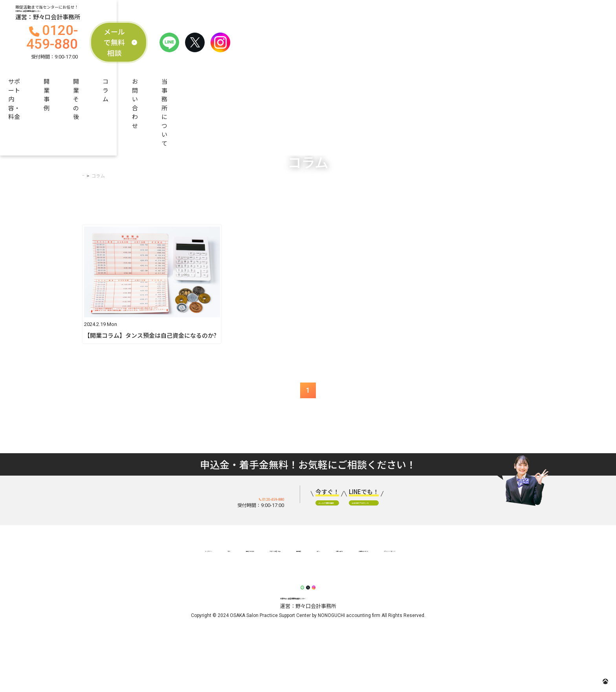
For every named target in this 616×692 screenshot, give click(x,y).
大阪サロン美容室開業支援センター (127, 18)
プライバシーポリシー (496, 576)
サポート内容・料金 (240, 50)
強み (132, 576)
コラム (399, 50)
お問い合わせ (449, 50)
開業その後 (352, 50)
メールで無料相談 (439, 18)
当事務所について (514, 50)
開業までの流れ (170, 50)
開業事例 (302, 50)
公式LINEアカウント (452, 514)
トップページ (93, 576)
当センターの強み (102, 50)
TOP (87, 161)
